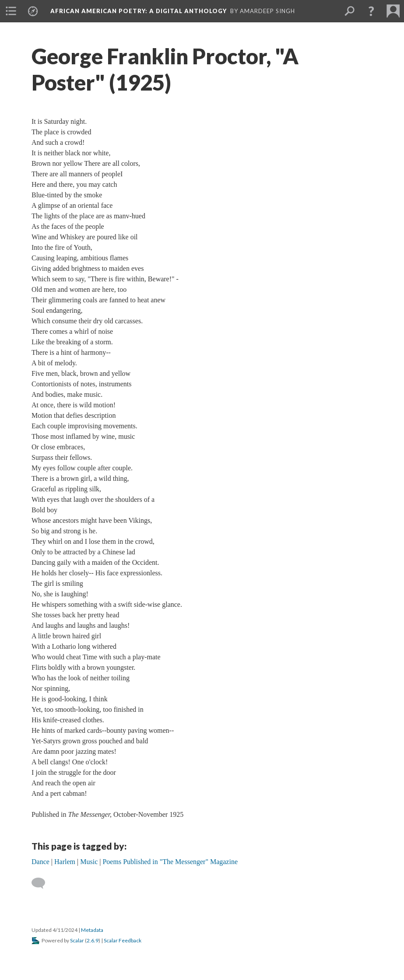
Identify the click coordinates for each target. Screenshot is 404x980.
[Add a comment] (42, 883)
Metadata (92, 930)
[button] (371, 11)
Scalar (77, 940)
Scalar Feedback (123, 940)
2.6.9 (93, 940)
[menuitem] (11, 11)
